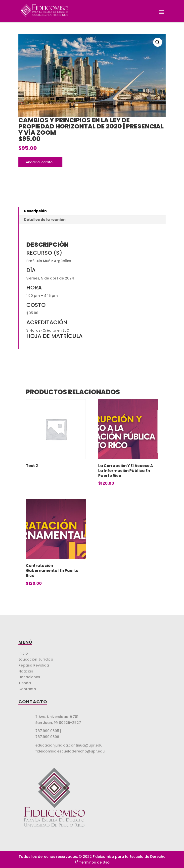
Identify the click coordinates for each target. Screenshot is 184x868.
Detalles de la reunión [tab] (45, 220)
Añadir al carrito (39, 162)
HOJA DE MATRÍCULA (54, 336)
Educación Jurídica (36, 659)
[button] (158, 42)
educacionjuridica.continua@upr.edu (69, 745)
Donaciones (29, 677)
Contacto (27, 689)
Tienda (25, 683)
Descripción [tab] (35, 211)
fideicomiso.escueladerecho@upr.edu (70, 751)
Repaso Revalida (34, 665)
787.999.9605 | (48, 731)
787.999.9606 (47, 737)
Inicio (23, 653)
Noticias (26, 671)
